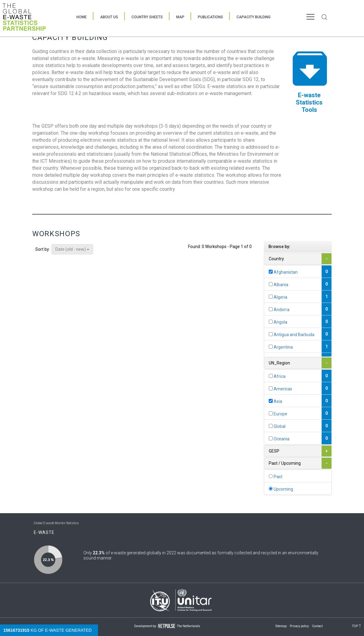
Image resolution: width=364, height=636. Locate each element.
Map (180, 17)
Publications (210, 17)
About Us (109, 17)
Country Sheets (147, 17)
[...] (271, 272)
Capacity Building (254, 17)
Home (82, 17)
